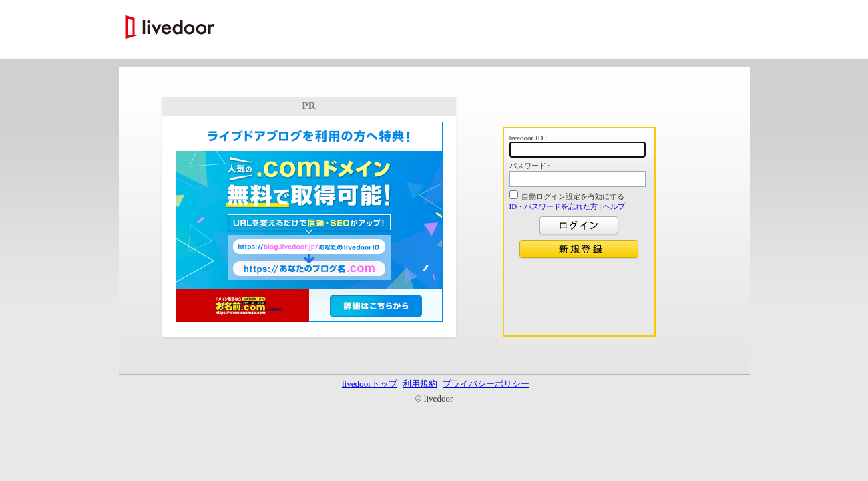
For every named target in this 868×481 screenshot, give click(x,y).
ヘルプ (614, 206)
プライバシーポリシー (486, 384)
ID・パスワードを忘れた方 (554, 206)
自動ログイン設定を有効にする (573, 196)
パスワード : (530, 166)
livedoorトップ (370, 384)
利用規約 (420, 384)
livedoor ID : (528, 138)
